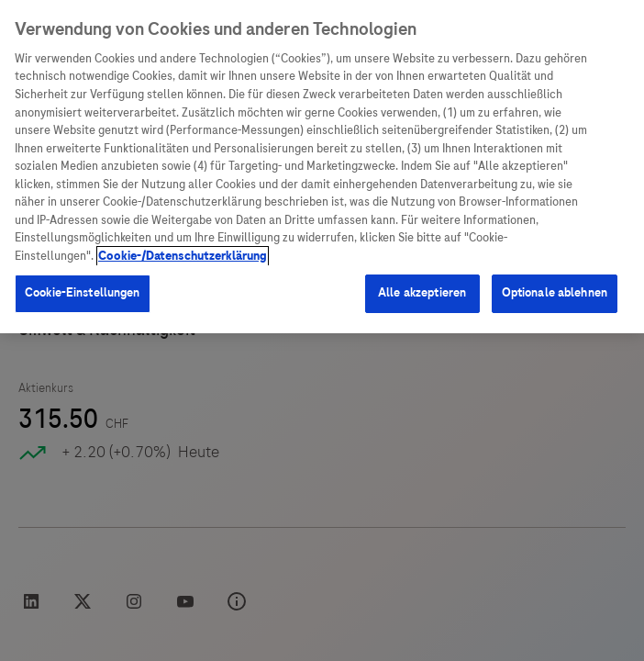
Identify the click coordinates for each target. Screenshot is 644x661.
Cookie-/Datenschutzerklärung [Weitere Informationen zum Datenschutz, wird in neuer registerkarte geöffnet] (183, 256)
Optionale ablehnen (555, 293)
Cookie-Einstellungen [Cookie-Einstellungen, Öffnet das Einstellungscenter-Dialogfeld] (83, 293)
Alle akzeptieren (422, 293)
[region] (322, 167)
